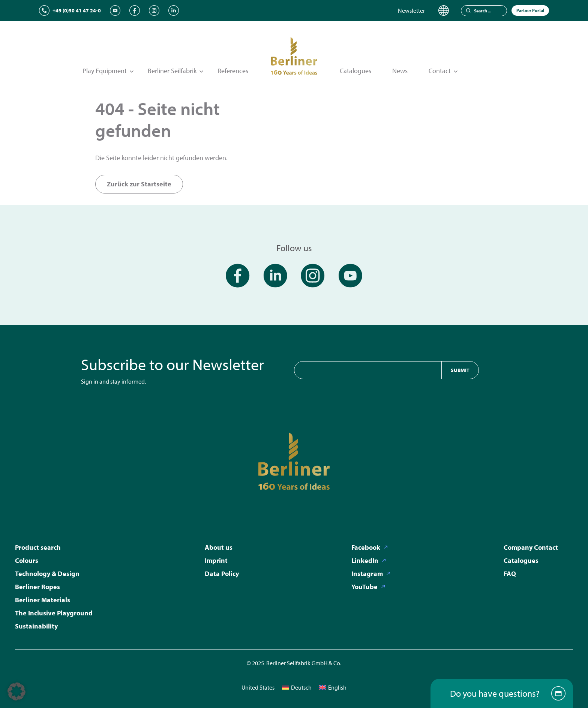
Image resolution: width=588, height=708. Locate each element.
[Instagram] (154, 10)
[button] (16, 691)
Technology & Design (47, 574)
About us (219, 547)
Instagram (367, 574)
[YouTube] (115, 10)
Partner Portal (530, 10)
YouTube (364, 587)
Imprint (216, 560)
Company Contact (531, 547)
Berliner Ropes (37, 587)
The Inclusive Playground (54, 613)
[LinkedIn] (174, 10)
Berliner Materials (43, 600)
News (400, 71)
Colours (27, 560)
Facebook (366, 547)
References (233, 71)
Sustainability (36, 626)
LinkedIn (365, 560)
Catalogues (355, 71)
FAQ (510, 574)
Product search (38, 547)
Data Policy (222, 574)
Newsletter (411, 10)
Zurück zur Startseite (139, 184)
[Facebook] (135, 10)
